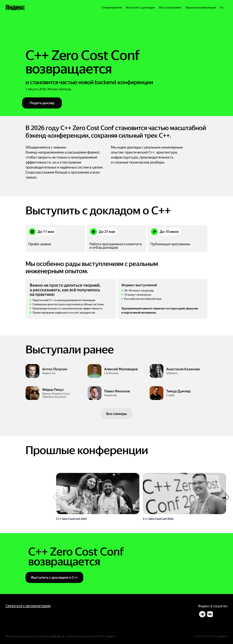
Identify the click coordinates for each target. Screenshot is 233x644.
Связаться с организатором (28, 606)
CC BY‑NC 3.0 (57, 636)
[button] (227, 497)
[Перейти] (98, 497)
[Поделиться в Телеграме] (202, 614)
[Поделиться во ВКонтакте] (210, 614)
